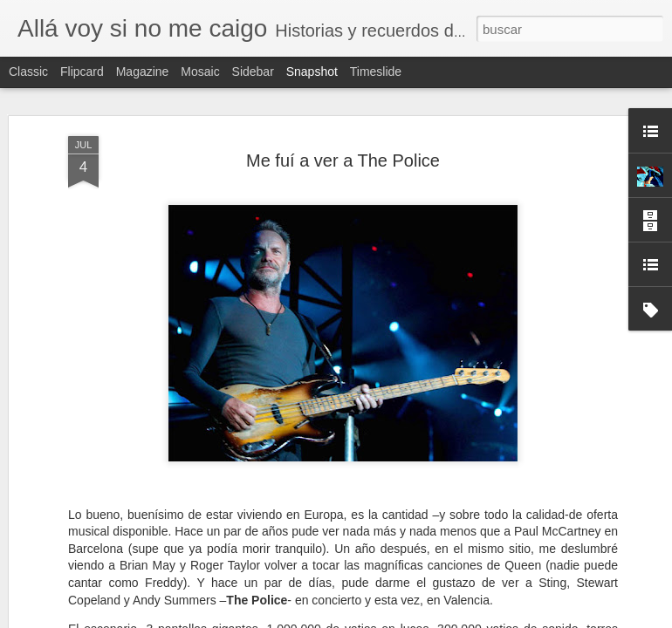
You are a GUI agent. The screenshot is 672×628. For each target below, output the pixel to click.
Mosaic (200, 72)
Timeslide (376, 72)
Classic (28, 72)
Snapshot (312, 72)
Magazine (143, 72)
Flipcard (82, 72)
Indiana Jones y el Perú (108, 485)
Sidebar (253, 72)
